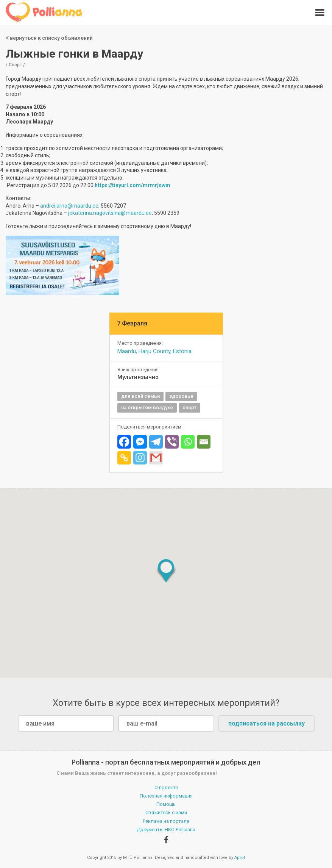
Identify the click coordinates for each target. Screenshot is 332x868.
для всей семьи (140, 396)
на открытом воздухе (147, 407)
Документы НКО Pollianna (166, 830)
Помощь (166, 804)
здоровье (181, 396)
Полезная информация (166, 796)
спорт (189, 407)
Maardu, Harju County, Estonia (154, 351)
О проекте (166, 787)
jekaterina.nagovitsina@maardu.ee (110, 213)
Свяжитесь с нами (166, 812)
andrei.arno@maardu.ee (69, 206)
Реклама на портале (166, 821)
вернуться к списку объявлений (49, 38)
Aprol (240, 858)
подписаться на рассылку (267, 723)
